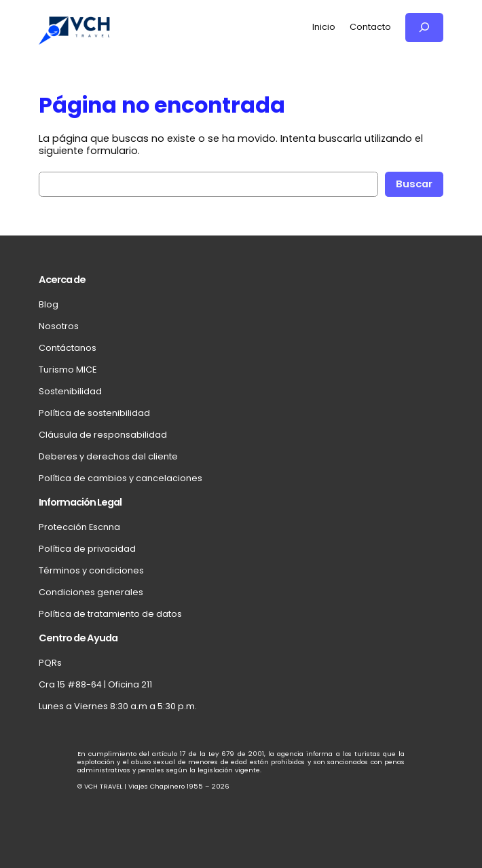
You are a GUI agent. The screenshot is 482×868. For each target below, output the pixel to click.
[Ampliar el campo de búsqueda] (424, 27)
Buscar (414, 184)
